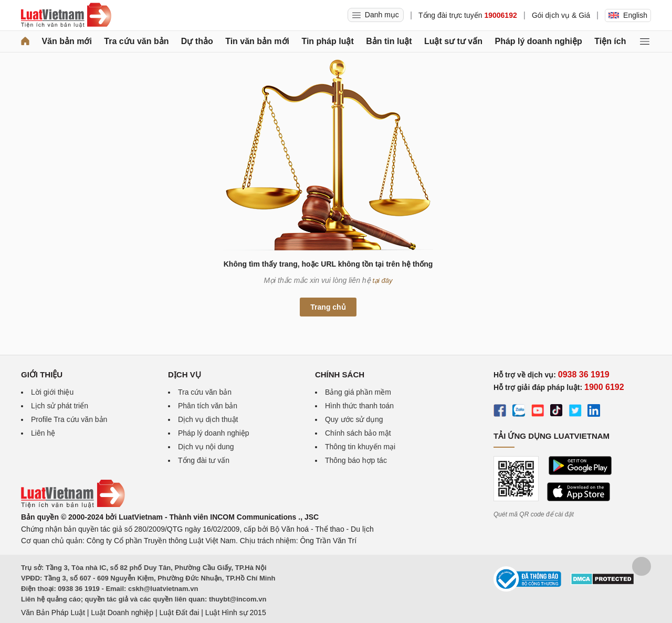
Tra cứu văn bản (136, 41)
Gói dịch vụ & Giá (561, 15)
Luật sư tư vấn (453, 41)
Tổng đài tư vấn (204, 460)
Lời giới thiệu (52, 392)
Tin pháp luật (327, 41)
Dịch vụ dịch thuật (208, 419)
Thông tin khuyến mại (360, 447)
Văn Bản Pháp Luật (53, 613)
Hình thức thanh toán (359, 406)
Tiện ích (610, 41)
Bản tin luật (389, 41)
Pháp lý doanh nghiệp (538, 41)
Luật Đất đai (179, 613)
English (628, 15)
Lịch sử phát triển (60, 406)
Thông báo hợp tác (356, 460)
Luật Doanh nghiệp (122, 613)
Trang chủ (328, 307)
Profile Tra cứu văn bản (69, 419)
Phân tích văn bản (208, 406)
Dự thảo (197, 41)
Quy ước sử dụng (354, 419)
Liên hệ (43, 433)
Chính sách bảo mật (358, 433)
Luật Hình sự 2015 (236, 613)
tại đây (383, 281)
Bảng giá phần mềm (358, 392)
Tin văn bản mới (257, 41)
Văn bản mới (66, 41)
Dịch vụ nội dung (206, 447)
